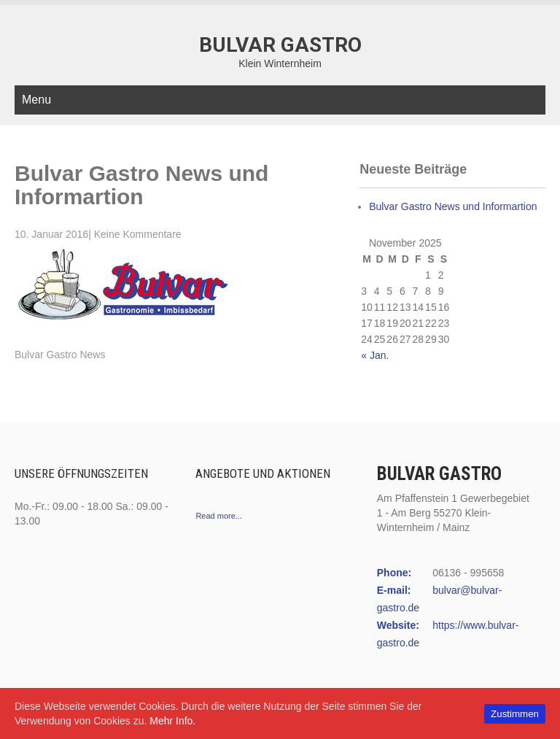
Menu (36, 100)
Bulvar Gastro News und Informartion (453, 206)
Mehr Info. (172, 721)
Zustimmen (515, 714)
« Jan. (375, 355)
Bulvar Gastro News (60, 355)
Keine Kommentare (138, 234)
